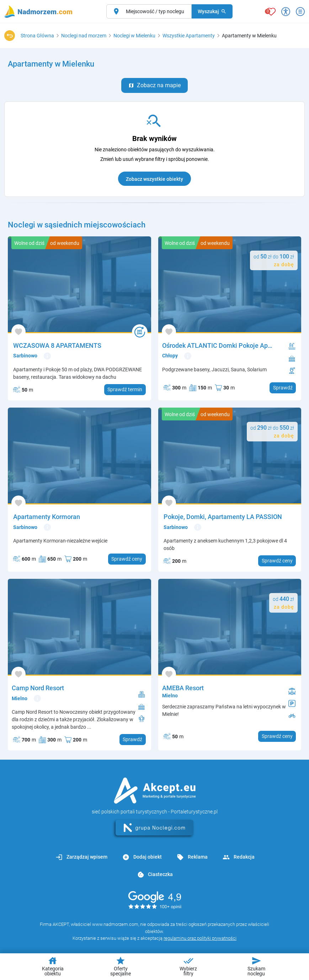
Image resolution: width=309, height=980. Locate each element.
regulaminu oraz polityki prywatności (200, 938)
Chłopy (170, 356)
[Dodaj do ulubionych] (18, 332)
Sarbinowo (25, 356)
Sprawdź (283, 388)
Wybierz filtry (188, 966)
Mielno (20, 698)
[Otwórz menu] (300, 12)
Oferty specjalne (121, 966)
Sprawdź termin (125, 389)
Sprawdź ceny (127, 559)
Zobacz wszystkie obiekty (154, 179)
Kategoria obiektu (53, 966)
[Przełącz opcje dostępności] (286, 12)
